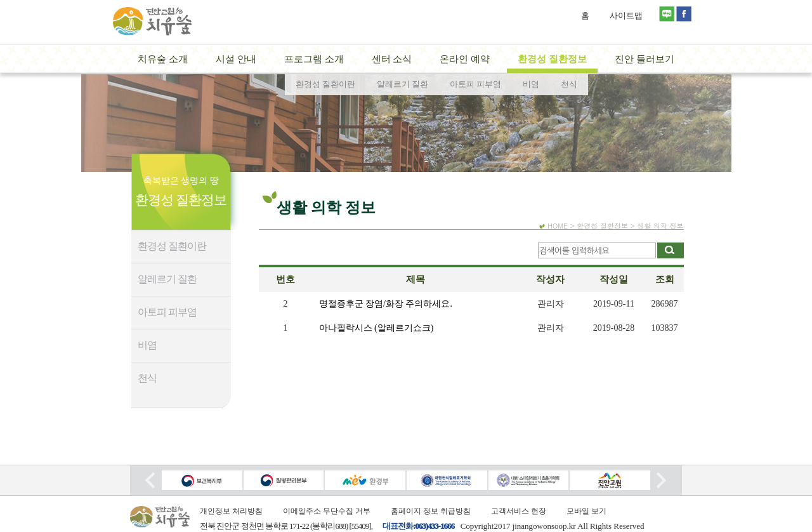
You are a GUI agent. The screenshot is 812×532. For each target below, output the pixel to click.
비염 (147, 345)
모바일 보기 (586, 511)
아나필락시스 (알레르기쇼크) (377, 328)
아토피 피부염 (167, 312)
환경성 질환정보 (552, 59)
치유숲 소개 (163, 59)
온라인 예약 (465, 59)
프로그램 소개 (314, 59)
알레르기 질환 (167, 279)
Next (661, 480)
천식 (147, 378)
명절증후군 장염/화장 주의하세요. (386, 304)
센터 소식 (392, 59)
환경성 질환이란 (172, 246)
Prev (150, 480)
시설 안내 (236, 59)
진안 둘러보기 (645, 59)
